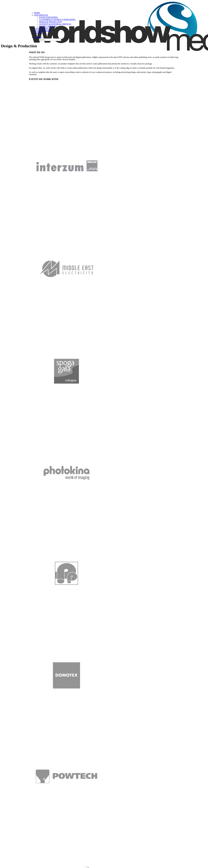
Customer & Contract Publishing (57, 20)
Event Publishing (48, 17)
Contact (39, 33)
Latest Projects (43, 29)
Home (37, 13)
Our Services (41, 15)
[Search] (38, 37)
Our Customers (42, 31)
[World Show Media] (104, 5)
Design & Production (50, 22)
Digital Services (48, 26)
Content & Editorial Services (55, 24)
